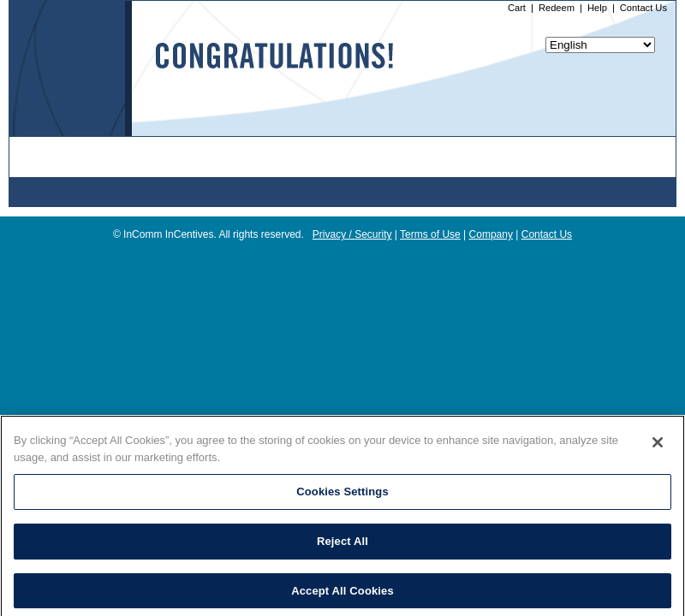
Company (491, 234)
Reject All (342, 546)
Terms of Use (430, 234)
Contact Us (643, 8)
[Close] (658, 447)
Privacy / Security (352, 234)
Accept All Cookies (342, 595)
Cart (517, 8)
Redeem (557, 8)
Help (597, 8)
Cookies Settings (342, 497)
